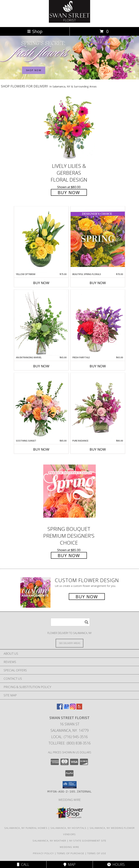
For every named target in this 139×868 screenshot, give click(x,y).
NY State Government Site (88, 841)
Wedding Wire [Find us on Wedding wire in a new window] (70, 800)
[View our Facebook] (60, 708)
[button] (70, 785)
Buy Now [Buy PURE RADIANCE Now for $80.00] (98, 449)
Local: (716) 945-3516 (69, 737)
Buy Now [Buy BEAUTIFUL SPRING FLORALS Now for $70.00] (98, 283)
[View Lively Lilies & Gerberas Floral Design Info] (69, 128)
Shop (35, 31)
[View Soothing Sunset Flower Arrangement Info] (41, 406)
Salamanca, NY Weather (49, 841)
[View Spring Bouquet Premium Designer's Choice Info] (69, 491)
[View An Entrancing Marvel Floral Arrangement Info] (41, 323)
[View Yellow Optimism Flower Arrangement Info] (41, 239)
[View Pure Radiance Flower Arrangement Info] (98, 406)
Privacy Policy (43, 853)
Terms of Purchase (70, 853)
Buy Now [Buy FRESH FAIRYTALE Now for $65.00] (98, 366)
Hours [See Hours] (116, 864)
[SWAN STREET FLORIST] (69, 22)
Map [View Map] (69, 864)
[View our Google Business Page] (66, 708)
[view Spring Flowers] (69, 78)
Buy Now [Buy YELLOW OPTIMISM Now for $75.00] (41, 283)
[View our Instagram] (73, 708)
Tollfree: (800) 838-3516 (70, 743)
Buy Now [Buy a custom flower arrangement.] (87, 597)
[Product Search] (70, 622)
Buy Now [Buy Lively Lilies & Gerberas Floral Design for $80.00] (69, 192)
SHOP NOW (34, 70)
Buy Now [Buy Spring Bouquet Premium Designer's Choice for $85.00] (69, 555)
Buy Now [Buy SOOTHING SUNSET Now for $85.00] (41, 449)
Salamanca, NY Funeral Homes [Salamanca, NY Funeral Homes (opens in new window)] (26, 828)
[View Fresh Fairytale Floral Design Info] (98, 323)
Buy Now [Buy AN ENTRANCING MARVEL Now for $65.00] (41, 366)
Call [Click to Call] (23, 864)
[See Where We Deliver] (69, 643)
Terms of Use (97, 853)
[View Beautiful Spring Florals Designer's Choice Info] (98, 239)
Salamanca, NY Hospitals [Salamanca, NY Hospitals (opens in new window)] (69, 828)
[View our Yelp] (79, 708)
